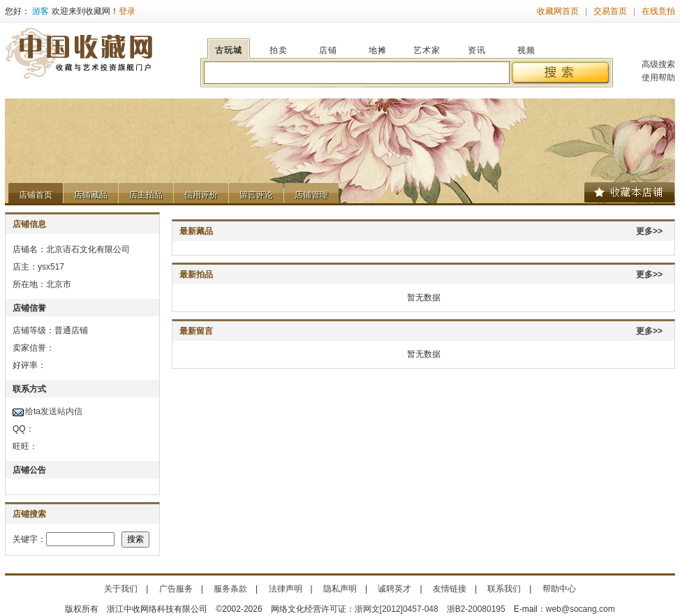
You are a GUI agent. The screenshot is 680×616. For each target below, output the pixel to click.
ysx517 (51, 267)
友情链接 (450, 589)
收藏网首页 (558, 11)
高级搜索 (658, 64)
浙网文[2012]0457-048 (397, 609)
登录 (127, 11)
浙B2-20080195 (476, 609)
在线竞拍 (658, 11)
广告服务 (176, 589)
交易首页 (610, 11)
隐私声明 (340, 589)
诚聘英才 (394, 589)
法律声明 (286, 589)
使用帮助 (658, 78)
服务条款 (230, 589)
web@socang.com (581, 609)
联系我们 (504, 589)
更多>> (649, 231)
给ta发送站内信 (54, 411)
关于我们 (121, 589)
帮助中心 (559, 589)
